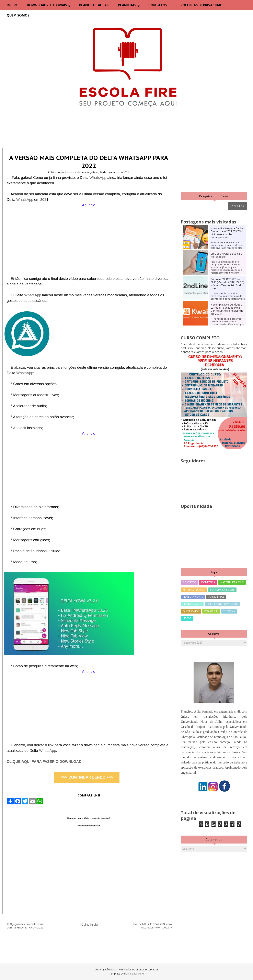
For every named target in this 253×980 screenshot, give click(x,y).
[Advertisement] (89, 236)
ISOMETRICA (208, 582)
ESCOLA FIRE (117, 970)
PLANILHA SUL (216, 597)
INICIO (12, 5)
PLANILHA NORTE (193, 597)
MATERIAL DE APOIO (232, 582)
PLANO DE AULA (192, 604)
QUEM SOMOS (18, 15)
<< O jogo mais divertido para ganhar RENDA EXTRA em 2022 (25, 926)
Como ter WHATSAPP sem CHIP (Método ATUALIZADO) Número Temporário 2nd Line (227, 284)
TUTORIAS (229, 611)
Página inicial (89, 925)
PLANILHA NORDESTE (222, 590)
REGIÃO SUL (211, 611)
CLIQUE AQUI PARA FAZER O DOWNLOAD (44, 762)
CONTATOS (158, 5)
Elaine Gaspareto (134, 974)
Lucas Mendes (74, 172)
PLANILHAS (127, 5)
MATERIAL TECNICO (194, 590)
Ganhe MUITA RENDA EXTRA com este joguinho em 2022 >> (153, 926)
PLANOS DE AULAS (94, 5)
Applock (20, 428)
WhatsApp (98, 178)
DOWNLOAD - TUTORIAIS (47, 5)
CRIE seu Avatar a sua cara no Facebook (226, 255)
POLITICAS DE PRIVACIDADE (202, 5)
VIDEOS (187, 618)
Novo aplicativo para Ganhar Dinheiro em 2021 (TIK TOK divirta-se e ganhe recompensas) (228, 233)
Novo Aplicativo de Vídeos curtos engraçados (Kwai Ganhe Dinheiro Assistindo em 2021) (227, 309)
